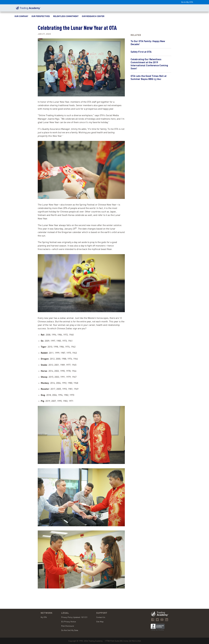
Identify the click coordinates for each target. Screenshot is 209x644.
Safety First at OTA (141, 52)
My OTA (44, 617)
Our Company (21, 16)
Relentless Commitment (66, 16)
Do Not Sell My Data (70, 630)
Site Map (100, 622)
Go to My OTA (187, 2)
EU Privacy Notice (69, 622)
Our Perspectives (41, 16)
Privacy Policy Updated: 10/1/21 (74, 617)
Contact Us (101, 617)
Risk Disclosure (68, 626)
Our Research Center (93, 16)
